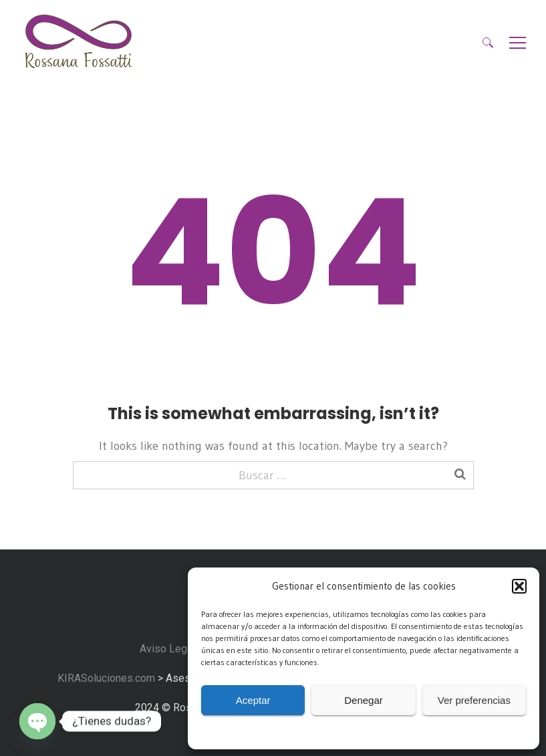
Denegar (364, 700)
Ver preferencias (474, 700)
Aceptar (253, 700)
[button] (519, 586)
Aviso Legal (167, 649)
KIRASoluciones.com (105, 678)
